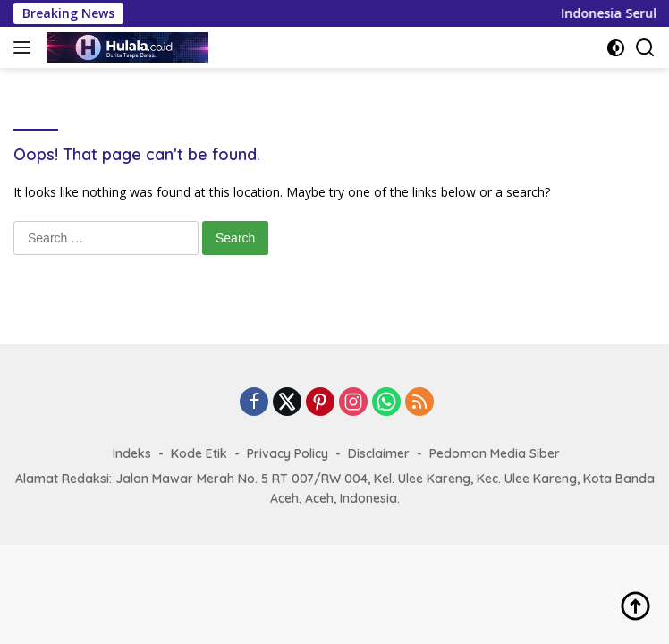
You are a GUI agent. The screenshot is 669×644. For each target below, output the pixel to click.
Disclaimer (379, 453)
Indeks (132, 453)
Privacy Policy (288, 453)
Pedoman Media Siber (495, 453)
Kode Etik (199, 453)
